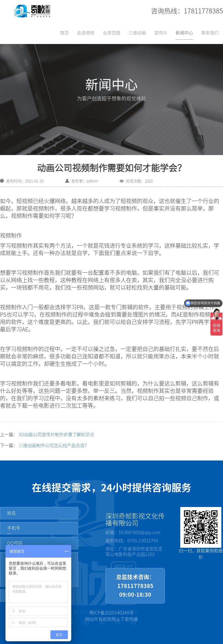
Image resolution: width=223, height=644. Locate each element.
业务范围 (112, 33)
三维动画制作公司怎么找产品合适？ (54, 445)
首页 (64, 33)
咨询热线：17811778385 (187, 11)
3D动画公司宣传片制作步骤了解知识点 (56, 435)
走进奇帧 (86, 33)
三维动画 (137, 33)
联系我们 (210, 33)
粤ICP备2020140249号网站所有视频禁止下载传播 (112, 616)
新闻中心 (184, 33)
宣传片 (161, 33)
